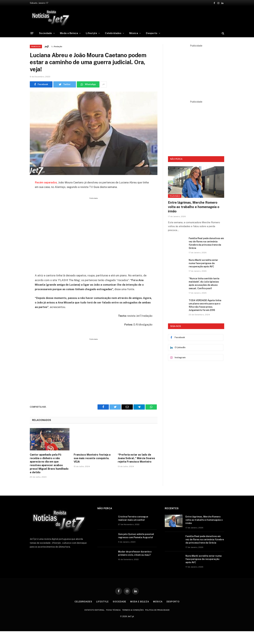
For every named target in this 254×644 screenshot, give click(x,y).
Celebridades (113, 33)
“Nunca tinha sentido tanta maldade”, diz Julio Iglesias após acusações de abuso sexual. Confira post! (204, 283)
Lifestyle (91, 33)
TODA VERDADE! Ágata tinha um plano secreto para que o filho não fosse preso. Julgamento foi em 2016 (205, 305)
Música (134, 33)
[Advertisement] (156, 17)
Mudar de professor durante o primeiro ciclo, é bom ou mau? (135, 553)
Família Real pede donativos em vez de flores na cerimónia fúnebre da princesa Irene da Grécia (206, 243)
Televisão (175, 196)
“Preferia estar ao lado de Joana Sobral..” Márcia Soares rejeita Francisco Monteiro (136, 458)
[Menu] (32, 33)
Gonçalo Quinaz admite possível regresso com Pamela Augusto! (136, 536)
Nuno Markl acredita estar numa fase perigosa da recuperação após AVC (203, 263)
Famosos (36, 46)
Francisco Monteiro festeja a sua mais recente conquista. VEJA (92, 458)
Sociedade (46, 33)
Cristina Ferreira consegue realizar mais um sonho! (133, 518)
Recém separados (46, 182)
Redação (58, 46)
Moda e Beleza (69, 33)
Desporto (152, 33)
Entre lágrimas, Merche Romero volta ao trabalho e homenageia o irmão (194, 207)
